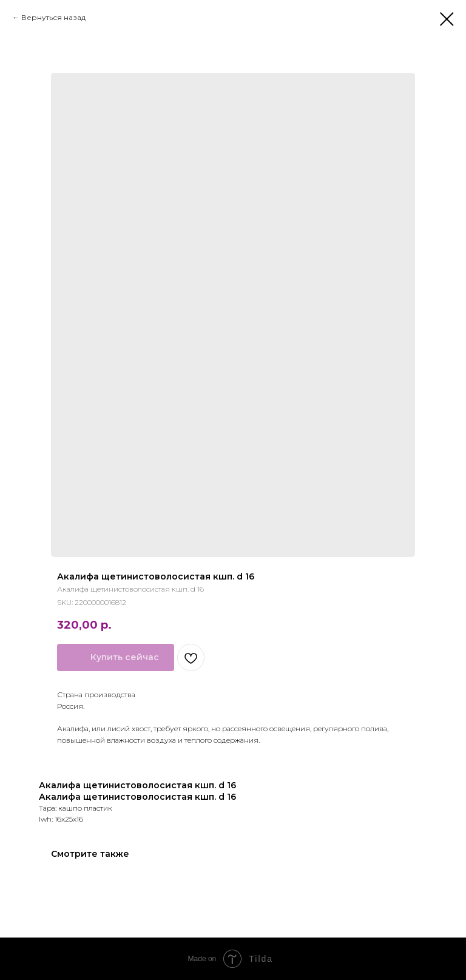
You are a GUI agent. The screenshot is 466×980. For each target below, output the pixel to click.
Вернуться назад (53, 17)
